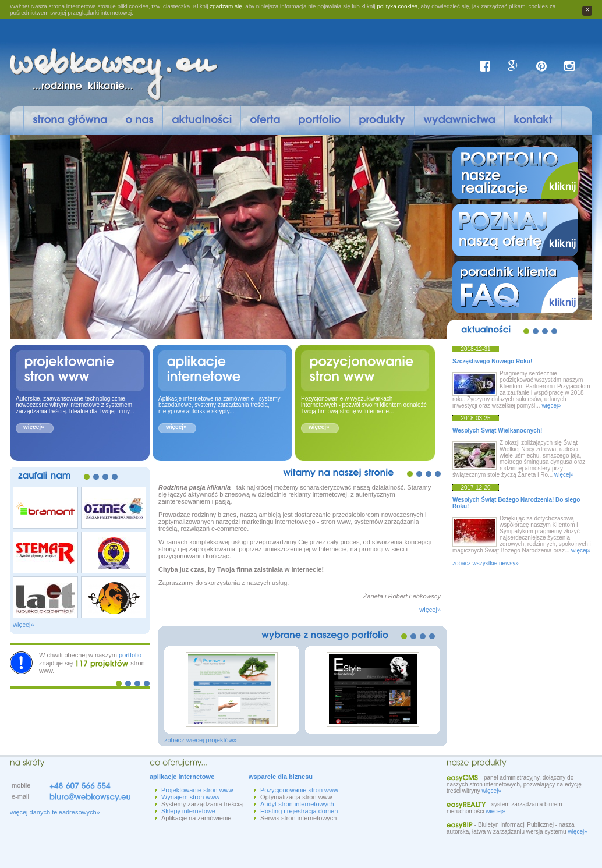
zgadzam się (226, 6)
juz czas (192, 569)
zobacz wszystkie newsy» (486, 563)
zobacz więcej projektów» (201, 740)
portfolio (130, 655)
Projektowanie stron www (197, 790)
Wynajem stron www (190, 797)
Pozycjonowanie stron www (299, 790)
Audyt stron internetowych (297, 804)
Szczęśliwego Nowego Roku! (492, 361)
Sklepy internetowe (188, 811)
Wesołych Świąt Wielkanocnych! (497, 431)
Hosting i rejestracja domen (299, 811)
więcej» (34, 427)
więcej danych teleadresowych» (55, 812)
